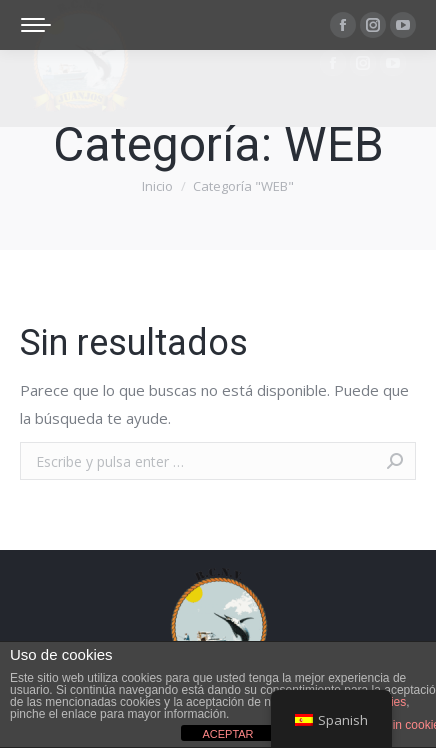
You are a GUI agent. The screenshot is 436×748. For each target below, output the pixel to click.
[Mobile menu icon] (36, 25)
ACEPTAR (227, 734)
